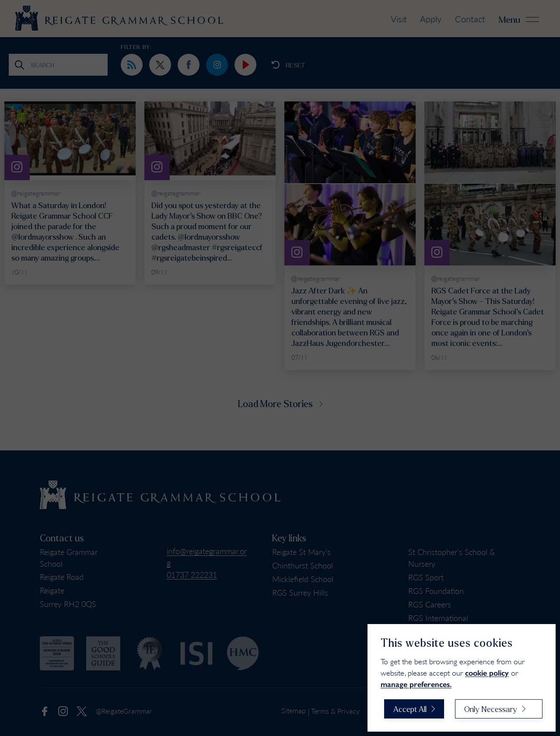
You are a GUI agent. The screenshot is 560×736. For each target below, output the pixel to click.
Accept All (410, 709)
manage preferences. (416, 684)
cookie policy (487, 673)
